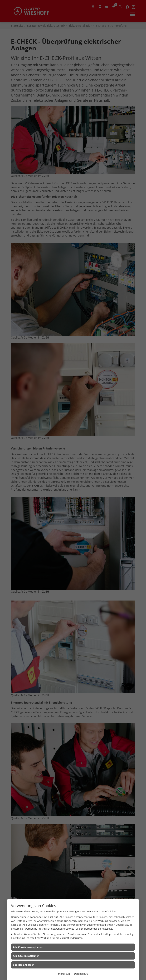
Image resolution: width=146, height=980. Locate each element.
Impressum (64, 974)
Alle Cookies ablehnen (26, 956)
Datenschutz (81, 974)
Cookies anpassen (24, 965)
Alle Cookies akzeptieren (28, 947)
